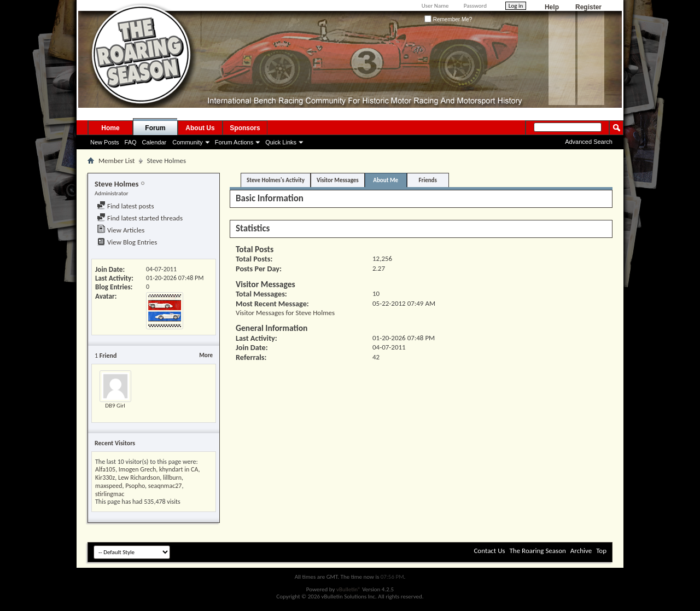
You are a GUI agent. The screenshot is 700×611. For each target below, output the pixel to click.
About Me (386, 180)
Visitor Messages (338, 180)
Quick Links (281, 142)
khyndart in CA (179, 469)
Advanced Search (589, 142)
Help (552, 7)
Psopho (135, 486)
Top (601, 551)
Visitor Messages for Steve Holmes (285, 313)
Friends (428, 180)
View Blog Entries (127, 242)
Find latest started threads (140, 218)
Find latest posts (126, 206)
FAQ (131, 142)
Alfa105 (105, 469)
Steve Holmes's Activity (276, 180)
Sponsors (245, 128)
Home (110, 128)
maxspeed (109, 486)
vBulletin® (349, 589)
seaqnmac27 (165, 486)
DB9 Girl (115, 406)
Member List (116, 161)
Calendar (154, 142)
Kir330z (105, 478)
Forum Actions (234, 142)
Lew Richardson (139, 478)
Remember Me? (448, 19)
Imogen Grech (137, 469)
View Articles (121, 230)
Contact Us (489, 551)
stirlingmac (110, 494)
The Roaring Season (538, 551)
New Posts (105, 142)
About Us (200, 128)
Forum (155, 128)
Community (188, 142)
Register (588, 7)
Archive (581, 551)
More (206, 355)
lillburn (172, 478)
